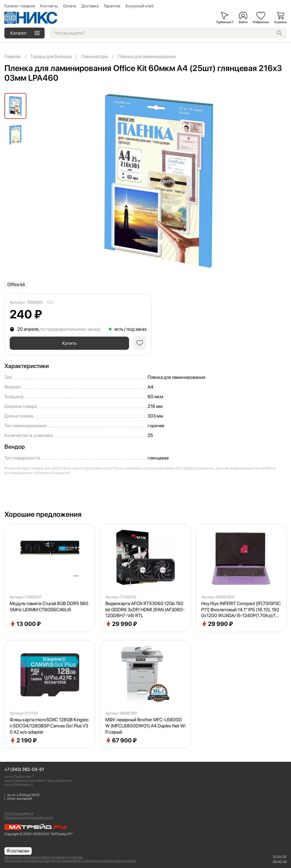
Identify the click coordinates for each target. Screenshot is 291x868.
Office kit (16, 284)
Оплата (70, 6)
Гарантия (112, 6)
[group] (159, 181)
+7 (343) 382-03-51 (24, 770)
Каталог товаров (20, 6)
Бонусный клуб (140, 6)
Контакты (49, 6)
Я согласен (18, 851)
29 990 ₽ (121, 625)
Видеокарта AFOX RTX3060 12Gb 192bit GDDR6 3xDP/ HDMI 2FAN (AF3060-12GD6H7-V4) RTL (145, 611)
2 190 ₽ (23, 742)
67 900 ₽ (121, 742)
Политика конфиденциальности (29, 818)
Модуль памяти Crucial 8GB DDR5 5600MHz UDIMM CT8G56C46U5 (49, 608)
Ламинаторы (95, 56)
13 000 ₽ (25, 625)
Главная (12, 56)
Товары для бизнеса (51, 56)
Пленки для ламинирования (147, 56)
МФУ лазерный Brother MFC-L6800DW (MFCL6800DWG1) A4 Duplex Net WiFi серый (145, 727)
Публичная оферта (19, 813)
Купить (69, 344)
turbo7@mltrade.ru (19, 785)
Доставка (90, 6)
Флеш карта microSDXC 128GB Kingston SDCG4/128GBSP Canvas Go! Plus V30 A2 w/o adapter (49, 727)
